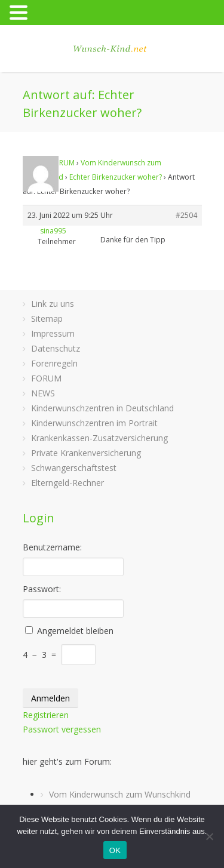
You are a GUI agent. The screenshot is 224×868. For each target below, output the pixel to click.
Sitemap (47, 318)
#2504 (186, 215)
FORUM (62, 163)
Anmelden (50, 698)
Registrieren (46, 715)
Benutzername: (52, 547)
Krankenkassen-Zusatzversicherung (99, 438)
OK (115, 850)
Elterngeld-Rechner (67, 483)
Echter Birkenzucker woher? (116, 177)
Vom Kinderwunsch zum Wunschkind (120, 794)
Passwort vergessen (62, 729)
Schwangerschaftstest (74, 468)
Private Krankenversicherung (86, 453)
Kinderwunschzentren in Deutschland (102, 408)
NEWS (43, 393)
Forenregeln (54, 363)
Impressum (53, 333)
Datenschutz (56, 348)
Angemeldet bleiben (75, 631)
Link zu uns (53, 304)
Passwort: (42, 589)
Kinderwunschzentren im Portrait (94, 423)
